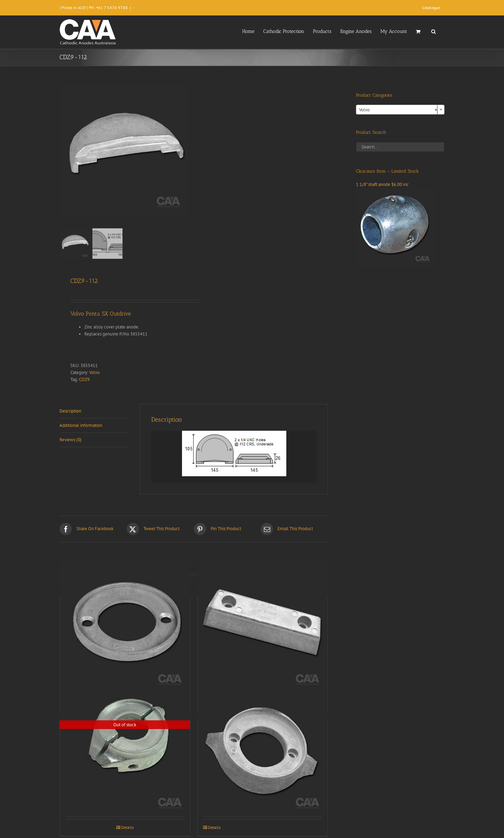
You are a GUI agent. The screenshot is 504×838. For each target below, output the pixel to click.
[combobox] (400, 110)
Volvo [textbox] (398, 110)
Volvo (94, 372)
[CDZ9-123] (125, 627)
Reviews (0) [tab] (71, 440)
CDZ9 (84, 379)
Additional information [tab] (81, 425)
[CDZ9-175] (125, 751)
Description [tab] (70, 411)
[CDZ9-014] (263, 627)
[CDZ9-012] (263, 751)
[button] (433, 31)
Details (127, 827)
